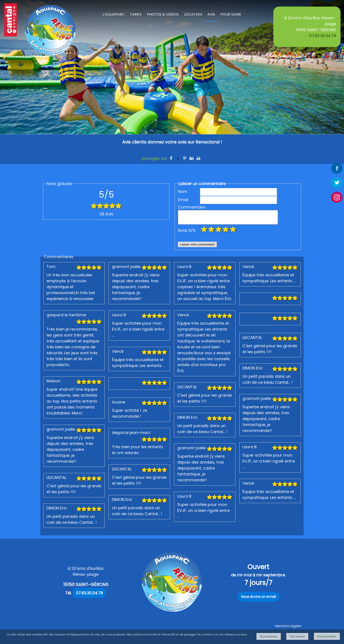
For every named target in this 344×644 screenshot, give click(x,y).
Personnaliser (327, 636)
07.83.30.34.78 (323, 36)
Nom (183, 192)
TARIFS (136, 14)
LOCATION (193, 14)
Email (183, 200)
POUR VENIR (231, 14)
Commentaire (189, 207)
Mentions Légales (288, 629)
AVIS (211, 14)
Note (187, 233)
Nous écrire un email (258, 599)
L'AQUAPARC (114, 14)
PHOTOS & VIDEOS (163, 14)
